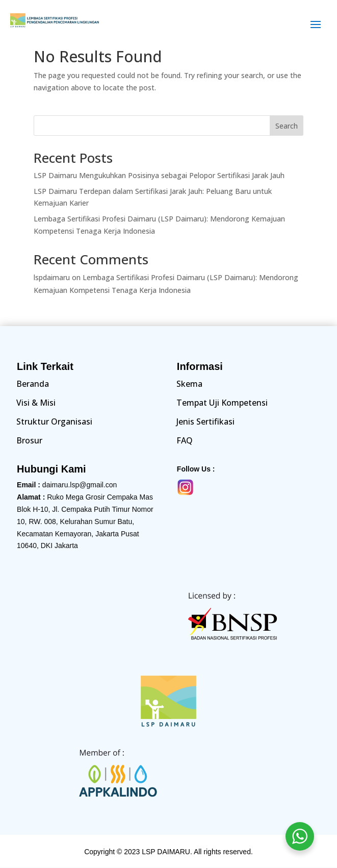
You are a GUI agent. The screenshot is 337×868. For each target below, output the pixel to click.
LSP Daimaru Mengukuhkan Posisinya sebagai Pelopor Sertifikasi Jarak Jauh (159, 175)
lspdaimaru (52, 277)
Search (287, 126)
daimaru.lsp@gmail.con (80, 485)
